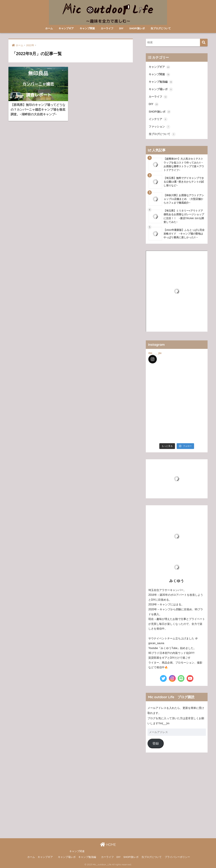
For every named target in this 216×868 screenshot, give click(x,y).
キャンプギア (66, 28)
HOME (108, 845)
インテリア (158, 119)
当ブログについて (161, 28)
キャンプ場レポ (161, 89)
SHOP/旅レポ (137, 28)
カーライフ (107, 28)
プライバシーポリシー (177, 857)
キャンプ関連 (87, 28)
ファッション (159, 127)
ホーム (49, 28)
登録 (156, 743)
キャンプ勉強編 (161, 82)
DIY (121, 28)
